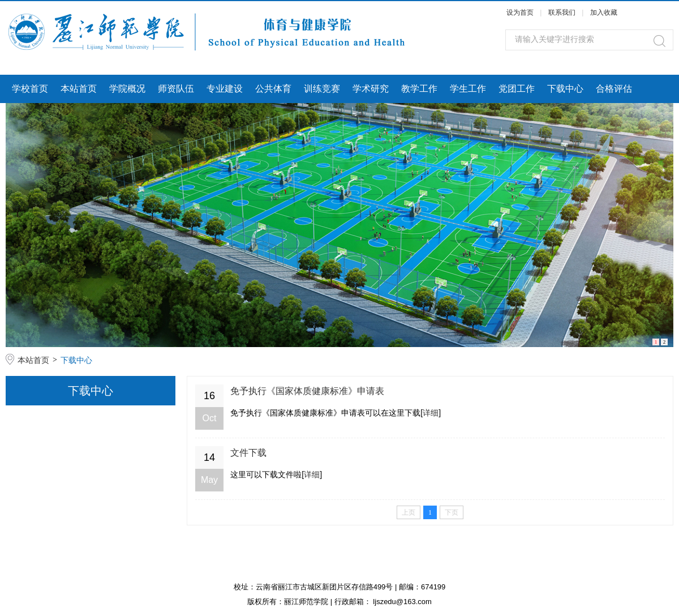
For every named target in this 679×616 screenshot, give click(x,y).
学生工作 (468, 89)
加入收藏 (604, 12)
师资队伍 (176, 89)
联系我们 (563, 12)
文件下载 (248, 453)
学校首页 (30, 89)
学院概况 (127, 89)
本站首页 (79, 89)
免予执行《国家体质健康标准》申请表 (307, 391)
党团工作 (517, 89)
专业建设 (225, 89)
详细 (431, 413)
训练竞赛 (322, 89)
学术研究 (371, 89)
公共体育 (273, 89)
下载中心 (565, 89)
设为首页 (520, 12)
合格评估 (614, 89)
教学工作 (419, 89)
